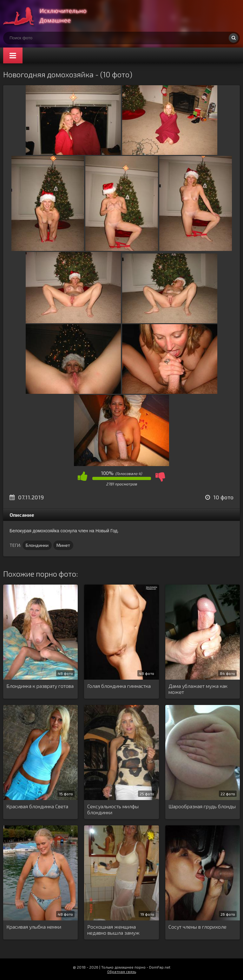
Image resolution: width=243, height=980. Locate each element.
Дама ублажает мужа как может (198, 689)
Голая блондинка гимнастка (119, 686)
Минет (63, 545)
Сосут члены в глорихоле (197, 927)
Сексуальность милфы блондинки (113, 809)
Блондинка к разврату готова (40, 686)
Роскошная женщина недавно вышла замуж (113, 930)
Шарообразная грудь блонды (202, 806)
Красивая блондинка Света (37, 806)
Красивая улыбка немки (34, 927)
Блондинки (37, 545)
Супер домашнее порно (51, 16)
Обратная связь (122, 971)
